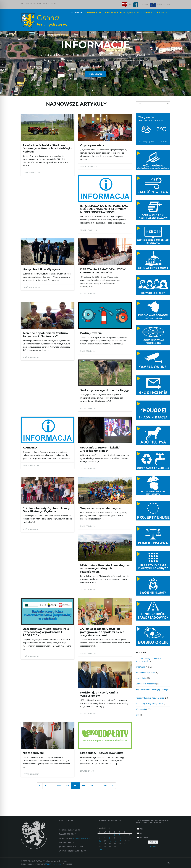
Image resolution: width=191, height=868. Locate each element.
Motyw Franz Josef (53, 864)
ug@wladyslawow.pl (82, 838)
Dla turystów (129, 12)
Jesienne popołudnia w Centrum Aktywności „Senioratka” (45, 335)
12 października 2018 (89, 166)
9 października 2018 (88, 294)
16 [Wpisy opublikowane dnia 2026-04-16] (115, 841)
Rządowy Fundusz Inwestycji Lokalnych (153, 689)
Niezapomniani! (34, 753)
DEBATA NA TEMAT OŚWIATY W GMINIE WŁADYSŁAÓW (103, 271)
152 (91, 786)
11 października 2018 (89, 230)
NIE (141, 833)
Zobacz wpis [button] (96, 74)
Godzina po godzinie (147, 142)
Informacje (141, 667)
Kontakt (163, 12)
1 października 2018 (88, 653)
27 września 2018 (87, 771)
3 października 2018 (31, 466)
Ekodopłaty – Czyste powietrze (102, 753)
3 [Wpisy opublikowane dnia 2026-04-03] (120, 835)
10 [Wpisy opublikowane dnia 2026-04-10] (120, 838)
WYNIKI (153, 846)
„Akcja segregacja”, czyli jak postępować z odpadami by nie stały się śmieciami (102, 632)
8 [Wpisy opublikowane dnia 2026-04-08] (110, 838)
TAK (141, 829)
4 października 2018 (88, 408)
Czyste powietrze (92, 145)
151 (83, 786)
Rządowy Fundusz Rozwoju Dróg (150, 698)
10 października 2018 (31, 287)
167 (106, 786)
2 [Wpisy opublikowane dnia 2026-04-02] (115, 835)
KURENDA (30, 448)
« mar (100, 849)
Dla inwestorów (147, 12)
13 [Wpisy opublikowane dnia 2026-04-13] (100, 841)
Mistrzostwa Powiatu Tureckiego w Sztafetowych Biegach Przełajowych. (105, 568)
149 (67, 786)
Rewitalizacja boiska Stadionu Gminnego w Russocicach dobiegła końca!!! (47, 148)
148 (59, 786)
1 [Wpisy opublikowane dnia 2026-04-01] (110, 835)
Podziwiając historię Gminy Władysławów (99, 694)
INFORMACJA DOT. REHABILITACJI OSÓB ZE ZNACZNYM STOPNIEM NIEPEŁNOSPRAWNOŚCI (105, 209)
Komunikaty (141, 678)
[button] (3, 63)
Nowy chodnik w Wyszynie (41, 269)
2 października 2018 (88, 526)
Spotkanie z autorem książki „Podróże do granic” (100, 449)
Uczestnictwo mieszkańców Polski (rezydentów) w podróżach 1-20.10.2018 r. (47, 632)
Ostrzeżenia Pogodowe (146, 684)
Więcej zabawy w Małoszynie (101, 508)
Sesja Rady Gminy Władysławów (150, 704)
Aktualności (79, 12)
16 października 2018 (31, 173)
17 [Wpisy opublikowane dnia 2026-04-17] (120, 841)
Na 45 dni (163, 142)
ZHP (138, 715)
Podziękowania (91, 333)
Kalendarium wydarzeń (146, 672)
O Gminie (92, 12)
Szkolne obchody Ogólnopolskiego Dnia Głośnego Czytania (47, 510)
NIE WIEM (144, 838)
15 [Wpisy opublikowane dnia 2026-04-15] (110, 841)
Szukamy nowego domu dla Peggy (104, 390)
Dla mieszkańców (110, 12)
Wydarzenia (141, 709)
